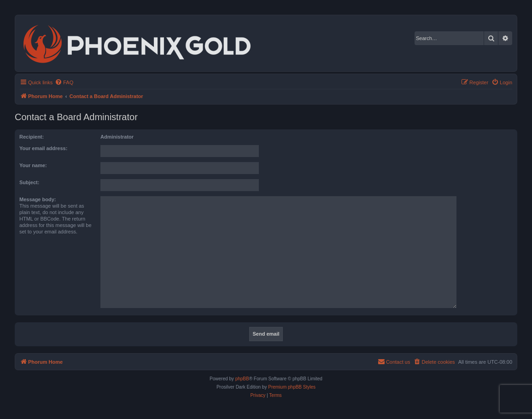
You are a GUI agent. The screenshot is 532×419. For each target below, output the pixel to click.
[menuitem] (64, 82)
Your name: (33, 165)
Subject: (29, 182)
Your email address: (43, 148)
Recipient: (32, 137)
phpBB (242, 379)
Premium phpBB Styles (292, 387)
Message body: (38, 199)
